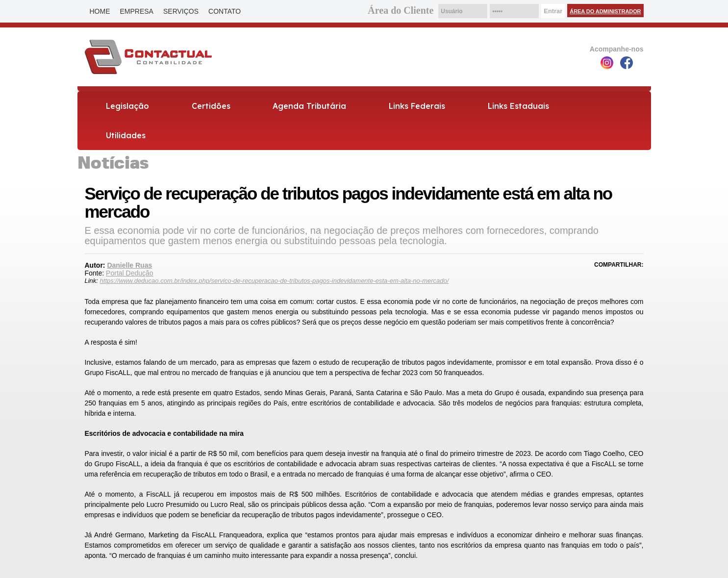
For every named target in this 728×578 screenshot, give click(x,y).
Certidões (211, 106)
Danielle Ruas (129, 265)
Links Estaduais (518, 106)
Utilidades (126, 135)
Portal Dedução (130, 273)
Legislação (127, 106)
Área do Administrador (605, 11)
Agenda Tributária (309, 106)
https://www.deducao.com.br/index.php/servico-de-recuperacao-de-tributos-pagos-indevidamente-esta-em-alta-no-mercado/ (275, 281)
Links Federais (417, 106)
